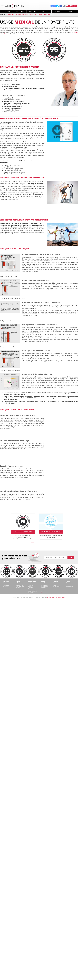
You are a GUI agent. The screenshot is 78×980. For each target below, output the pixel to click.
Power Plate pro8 (19, 584)
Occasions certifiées (20, 586)
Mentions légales (70, 586)
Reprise (42, 590)
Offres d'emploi (57, 586)
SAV (42, 591)
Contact (70, 12)
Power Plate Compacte (31, 588)
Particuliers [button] (33, 12)
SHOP (73, 6)
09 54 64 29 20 (51, 597)
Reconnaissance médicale (29, 15)
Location (43, 589)
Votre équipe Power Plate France (70, 583)
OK (71, 557)
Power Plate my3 (32, 586)
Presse (55, 583)
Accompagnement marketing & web (45, 585)
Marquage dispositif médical (45, 15)
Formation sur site (45, 586)
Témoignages (6, 586)
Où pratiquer (58, 12)
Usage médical (6, 585)
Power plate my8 (32, 584)
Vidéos (55, 584)
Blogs (55, 585)
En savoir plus (23, 543)
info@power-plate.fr (60, 597)
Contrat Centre (44, 583)
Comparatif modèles (32, 591)
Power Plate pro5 (19, 585)
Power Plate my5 (32, 585)
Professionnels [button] (20, 12)
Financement (44, 588)
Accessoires (18, 588)
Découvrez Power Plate (14, 15)
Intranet (43, 592)
